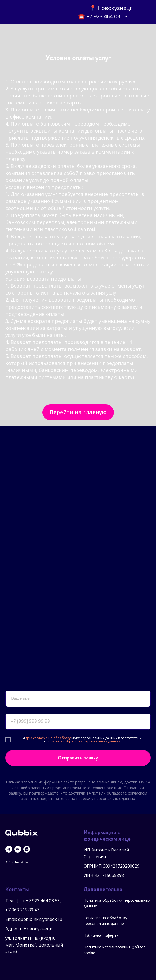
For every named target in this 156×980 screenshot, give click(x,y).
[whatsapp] (27, 849)
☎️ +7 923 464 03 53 (103, 16)
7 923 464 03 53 (44, 901)
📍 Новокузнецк (111, 8)
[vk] (18, 849)
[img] (25, 12)
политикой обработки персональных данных (83, 741)
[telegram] (9, 849)
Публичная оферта (101, 935)
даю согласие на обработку (48, 738)
